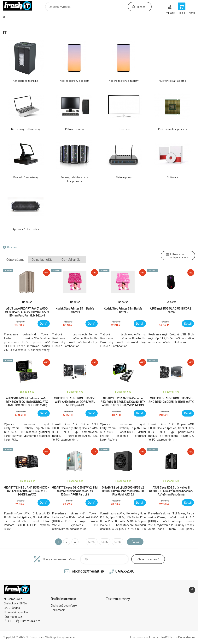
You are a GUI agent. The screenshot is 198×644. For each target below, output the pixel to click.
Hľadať (141, 7)
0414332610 (125, 571)
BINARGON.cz (167, 637)
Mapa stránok (187, 637)
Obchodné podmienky (64, 605)
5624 (91, 542)
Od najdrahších (72, 259)
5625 (104, 542)
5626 (117, 542)
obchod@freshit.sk (88, 571)
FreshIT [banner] (20, 6)
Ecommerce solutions (144, 637)
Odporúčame (15, 259)
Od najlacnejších (43, 259)
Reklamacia (58, 610)
